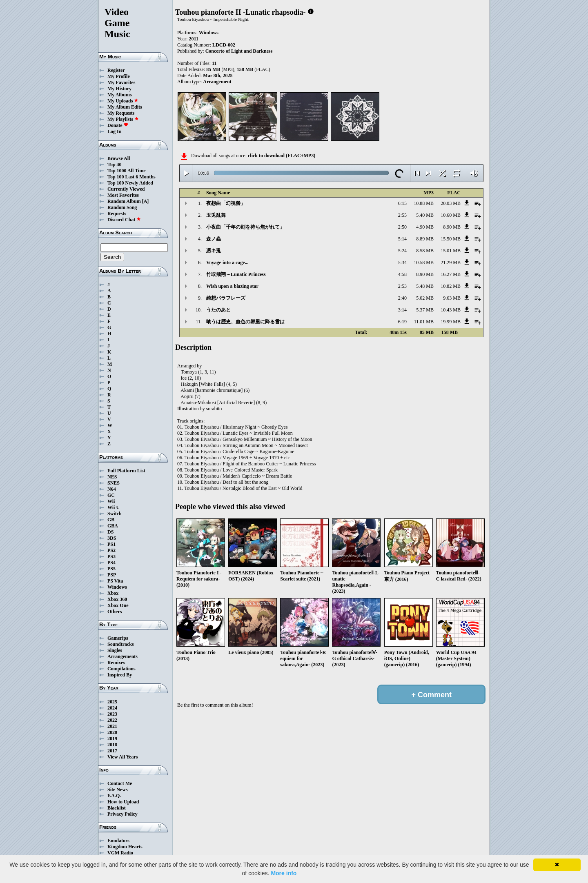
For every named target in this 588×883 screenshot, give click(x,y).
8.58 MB (425, 251)
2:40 (402, 298)
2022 (112, 720)
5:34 (402, 262)
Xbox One (118, 605)
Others (115, 612)
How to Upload (123, 802)
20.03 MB (451, 203)
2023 (112, 714)
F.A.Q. (114, 796)
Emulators (118, 841)
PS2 (111, 550)
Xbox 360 (117, 599)
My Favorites (121, 82)
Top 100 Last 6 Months (131, 177)
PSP (112, 575)
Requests (117, 214)
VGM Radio (120, 853)
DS (110, 532)
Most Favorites (123, 195)
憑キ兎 (214, 251)
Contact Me (120, 783)
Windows (117, 587)
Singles (115, 650)
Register (116, 70)
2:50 (402, 227)
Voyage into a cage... (227, 262)
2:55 (402, 215)
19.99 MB (451, 322)
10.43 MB (451, 310)
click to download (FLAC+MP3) (282, 156)
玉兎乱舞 (216, 215)
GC (111, 495)
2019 (112, 738)
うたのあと (218, 310)
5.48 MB (425, 286)
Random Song (122, 207)
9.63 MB (452, 298)
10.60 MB (451, 215)
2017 (112, 751)
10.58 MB (424, 262)
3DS (112, 538)
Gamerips (118, 638)
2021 (112, 726)
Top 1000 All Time (126, 171)
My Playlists (123, 119)
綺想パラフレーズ (226, 298)
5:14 (402, 239)
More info (284, 873)
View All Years (122, 757)
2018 (112, 745)
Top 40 (115, 165)
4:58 (402, 274)
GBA (113, 526)
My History (119, 89)
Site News (118, 790)
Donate (118, 125)
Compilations (121, 669)
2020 (112, 732)
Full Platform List (126, 471)
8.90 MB (452, 227)
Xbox (113, 593)
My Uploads (123, 101)
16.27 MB (451, 274)
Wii (111, 501)
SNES (114, 483)
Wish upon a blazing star (232, 286)
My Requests (121, 113)
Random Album (124, 201)
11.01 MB (424, 322)
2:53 (402, 286)
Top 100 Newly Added (130, 183)
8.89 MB (425, 239)
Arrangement (217, 82)
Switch (115, 514)
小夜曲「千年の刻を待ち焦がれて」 (245, 227)
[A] (146, 201)
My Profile (119, 76)
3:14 (402, 310)
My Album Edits (125, 107)
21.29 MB (451, 262)
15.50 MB (451, 239)
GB (111, 520)
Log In (114, 131)
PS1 (111, 544)
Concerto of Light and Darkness (239, 51)
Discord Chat (124, 220)
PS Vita (115, 581)
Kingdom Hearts (125, 847)
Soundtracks (121, 644)
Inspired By (120, 675)
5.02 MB (425, 298)
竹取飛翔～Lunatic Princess (236, 274)
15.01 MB (451, 251)
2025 (112, 702)
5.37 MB (425, 310)
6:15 (402, 203)
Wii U (114, 507)
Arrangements (122, 656)
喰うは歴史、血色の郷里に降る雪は (245, 322)
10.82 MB (451, 286)
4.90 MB (425, 227)
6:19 (402, 322)
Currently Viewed (126, 189)
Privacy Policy (122, 814)
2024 (112, 708)
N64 (112, 489)
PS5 (111, 569)
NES (112, 477)
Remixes (116, 663)
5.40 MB (425, 215)
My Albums (120, 95)
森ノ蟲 (214, 239)
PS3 (111, 556)
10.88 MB (424, 203)
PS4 (111, 563)
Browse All (119, 158)
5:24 (402, 251)
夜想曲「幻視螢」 (226, 203)
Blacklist (117, 808)
